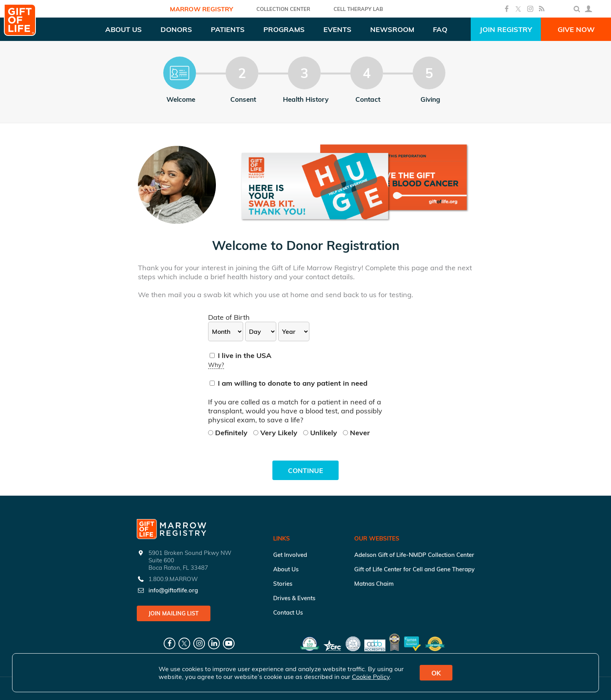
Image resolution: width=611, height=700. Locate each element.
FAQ (440, 29)
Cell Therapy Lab (358, 9)
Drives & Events (294, 598)
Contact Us (288, 612)
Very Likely (276, 433)
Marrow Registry (201, 9)
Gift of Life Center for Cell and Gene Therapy (414, 569)
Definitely (229, 433)
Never (356, 433)
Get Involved (290, 555)
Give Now (576, 29)
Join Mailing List (174, 613)
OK (436, 673)
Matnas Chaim (374, 584)
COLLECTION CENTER (283, 9)
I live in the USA (241, 355)
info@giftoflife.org (173, 590)
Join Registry (506, 29)
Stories (283, 584)
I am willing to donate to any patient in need (289, 383)
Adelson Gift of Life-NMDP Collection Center (414, 555)
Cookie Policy (371, 677)
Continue (305, 471)
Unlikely (321, 433)
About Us (286, 569)
